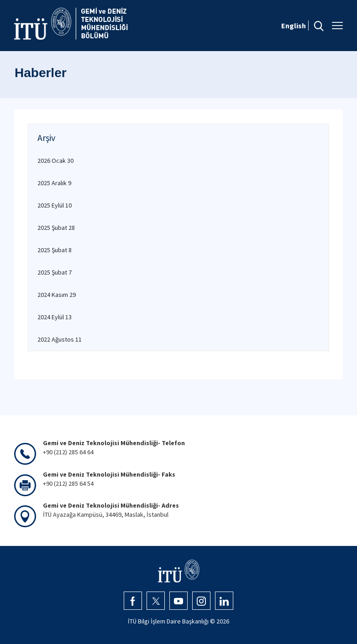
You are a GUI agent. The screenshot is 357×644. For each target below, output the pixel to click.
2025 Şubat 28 (56, 228)
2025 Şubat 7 (55, 272)
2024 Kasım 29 (57, 295)
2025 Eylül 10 (55, 205)
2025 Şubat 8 (55, 250)
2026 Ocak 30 (55, 161)
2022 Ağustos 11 (60, 339)
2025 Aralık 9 (54, 183)
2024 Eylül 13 (55, 317)
